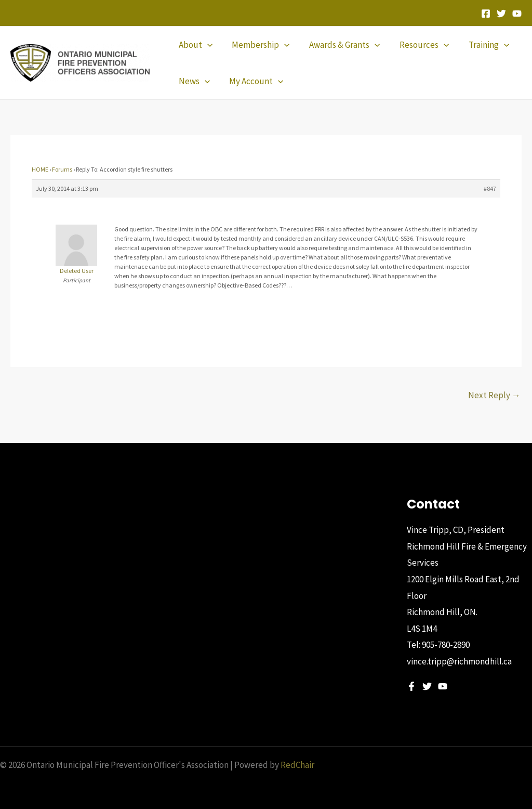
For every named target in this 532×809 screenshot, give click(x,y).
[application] (206, 45)
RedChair (297, 765)
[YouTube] (517, 14)
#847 (490, 188)
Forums (62, 169)
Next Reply (494, 395)
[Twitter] (501, 14)
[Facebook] (486, 14)
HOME (40, 169)
